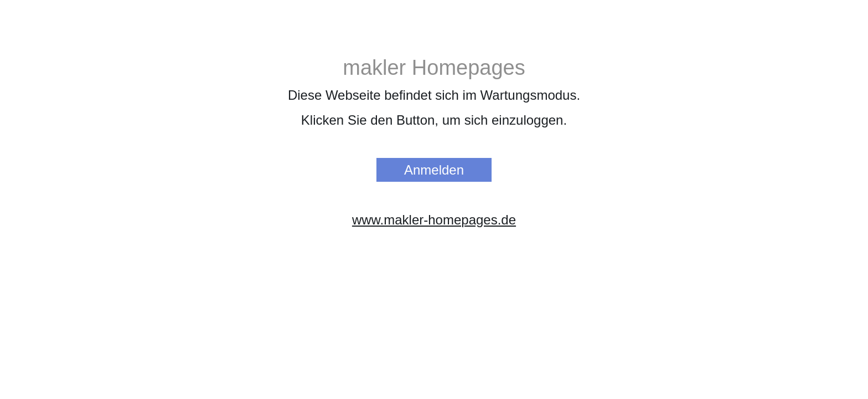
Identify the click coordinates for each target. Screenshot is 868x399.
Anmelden (434, 170)
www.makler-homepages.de (434, 220)
